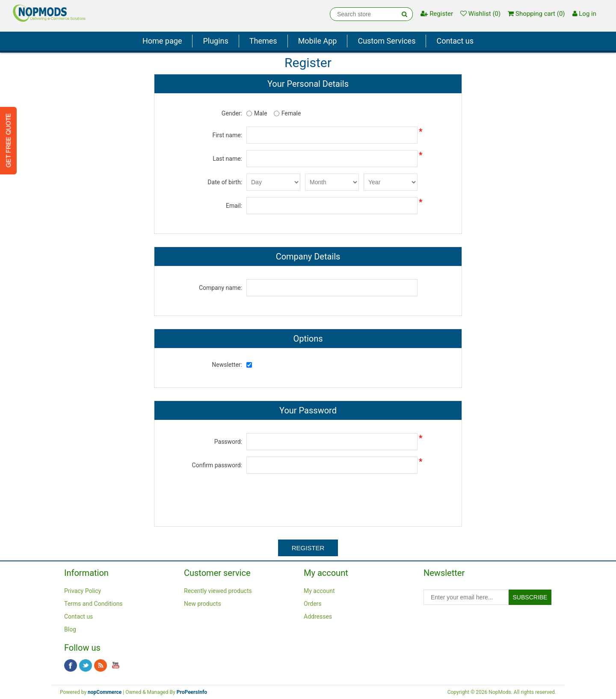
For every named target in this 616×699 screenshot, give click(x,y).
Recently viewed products (218, 591)
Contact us (455, 41)
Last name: (227, 159)
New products (203, 604)
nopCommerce (105, 692)
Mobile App (318, 41)
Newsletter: (227, 365)
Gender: (232, 113)
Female (291, 113)
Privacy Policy (83, 591)
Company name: (221, 288)
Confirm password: (217, 465)
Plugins (215, 41)
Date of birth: (225, 182)
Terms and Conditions (93, 604)
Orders (313, 604)
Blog (70, 629)
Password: (228, 442)
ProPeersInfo (192, 692)
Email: (234, 206)
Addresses (318, 616)
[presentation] (308, 497)
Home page (162, 41)
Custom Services (386, 41)
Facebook (71, 666)
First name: (227, 135)
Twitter (86, 666)
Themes (263, 41)
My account (319, 591)
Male (261, 113)
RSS (101, 666)
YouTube (115, 666)
